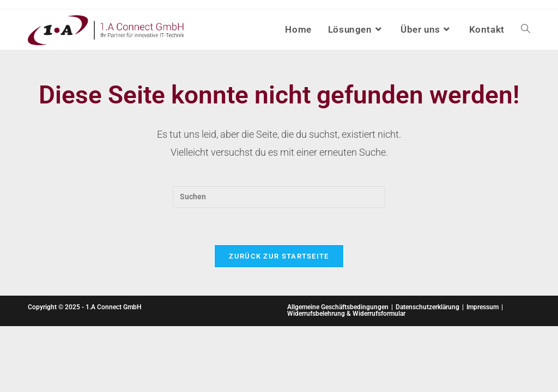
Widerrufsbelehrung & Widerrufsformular (346, 314)
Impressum (483, 307)
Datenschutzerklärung (427, 307)
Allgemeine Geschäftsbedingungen (338, 307)
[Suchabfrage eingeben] (279, 197)
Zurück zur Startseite (279, 256)
